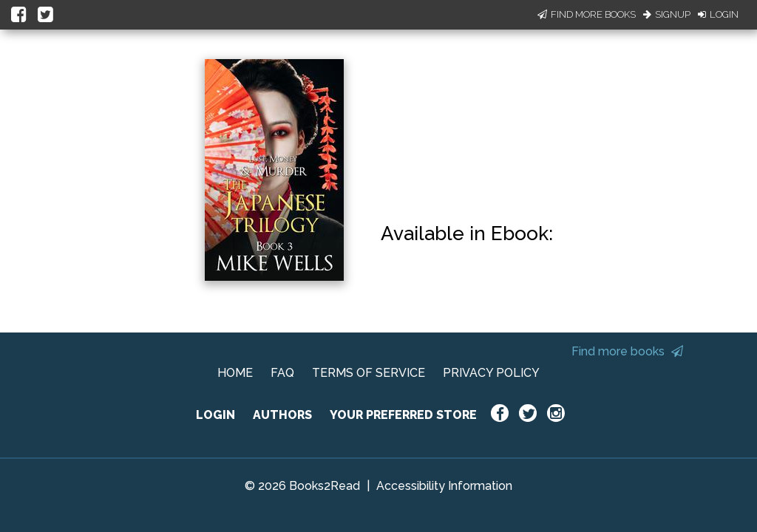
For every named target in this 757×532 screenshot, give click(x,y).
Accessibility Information (444, 486)
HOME (235, 373)
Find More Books (587, 14)
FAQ (282, 373)
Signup (667, 14)
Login (718, 14)
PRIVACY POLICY (491, 373)
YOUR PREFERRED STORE (403, 415)
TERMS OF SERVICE (369, 373)
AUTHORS (282, 415)
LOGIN (215, 415)
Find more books (627, 351)
